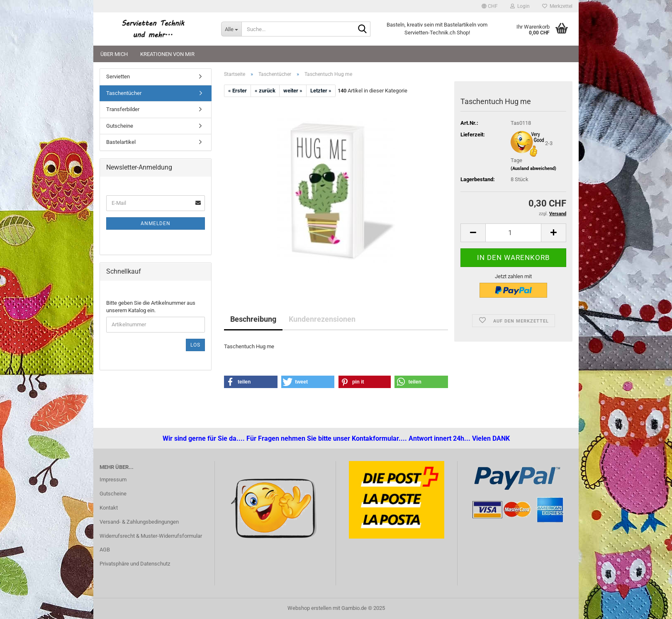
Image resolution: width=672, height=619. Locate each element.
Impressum (113, 479)
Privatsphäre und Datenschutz (135, 564)
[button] (490, 6)
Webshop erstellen (309, 608)
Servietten (118, 76)
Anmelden (156, 223)
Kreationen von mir (167, 54)
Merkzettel (557, 6)
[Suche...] (231, 29)
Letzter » (321, 91)
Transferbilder (123, 109)
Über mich (114, 54)
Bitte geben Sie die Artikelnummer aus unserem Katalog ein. (151, 307)
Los (195, 345)
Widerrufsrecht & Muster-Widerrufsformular (151, 536)
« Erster (237, 91)
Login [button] (520, 6)
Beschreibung (253, 319)
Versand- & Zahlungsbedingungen (139, 522)
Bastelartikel (121, 142)
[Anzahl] (513, 233)
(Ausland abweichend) (533, 169)
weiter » (293, 91)
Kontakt (109, 508)
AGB (105, 550)
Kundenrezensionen (322, 319)
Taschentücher (124, 93)
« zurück (265, 91)
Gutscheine (120, 126)
